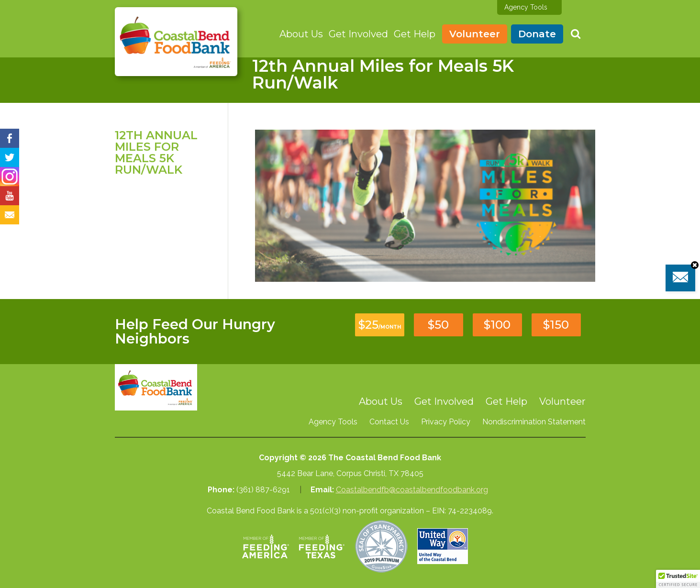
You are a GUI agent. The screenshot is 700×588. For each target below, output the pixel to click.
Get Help (415, 34)
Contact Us (389, 422)
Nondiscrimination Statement (534, 422)
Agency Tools (526, 7)
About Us (301, 34)
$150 (556, 325)
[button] (678, 579)
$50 (438, 325)
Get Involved (358, 34)
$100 (497, 325)
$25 (380, 325)
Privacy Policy (446, 422)
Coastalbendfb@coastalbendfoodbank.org (412, 490)
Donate (537, 34)
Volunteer (475, 34)
